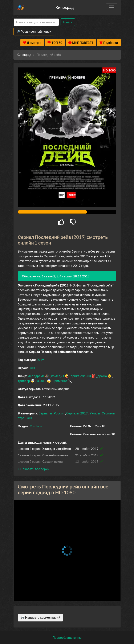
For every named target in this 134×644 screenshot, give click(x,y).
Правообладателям (67, 637)
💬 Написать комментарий (40, 617)
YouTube (36, 426)
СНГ (33, 368)
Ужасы (95, 413)
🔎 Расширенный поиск (34, 31)
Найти (68, 22)
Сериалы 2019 (77, 413)
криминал (60, 381)
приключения (81, 376)
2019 (40, 360)
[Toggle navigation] (111, 7)
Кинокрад (65, 7)
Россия (60, 413)
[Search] (36, 22)
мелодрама (36, 376)
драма (102, 376)
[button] (34, 469)
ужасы (42, 381)
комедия (58, 376)
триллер (24, 381)
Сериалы (45, 413)
